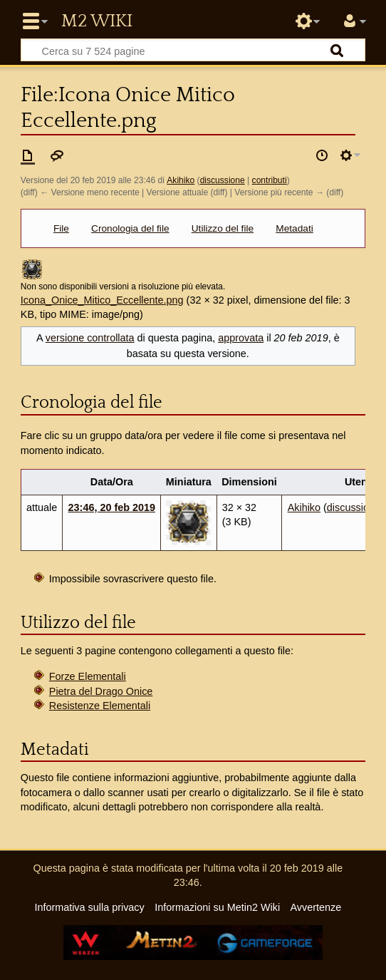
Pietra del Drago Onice (101, 691)
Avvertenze (315, 907)
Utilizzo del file (223, 228)
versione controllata (90, 338)
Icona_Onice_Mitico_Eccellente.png (102, 300)
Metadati (294, 228)
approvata (241, 338)
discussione (223, 180)
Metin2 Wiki (97, 21)
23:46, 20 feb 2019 (112, 507)
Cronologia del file (130, 228)
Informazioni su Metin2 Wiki (217, 907)
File (61, 228)
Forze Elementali (88, 676)
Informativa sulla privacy (89, 907)
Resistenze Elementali (100, 706)
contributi (270, 180)
